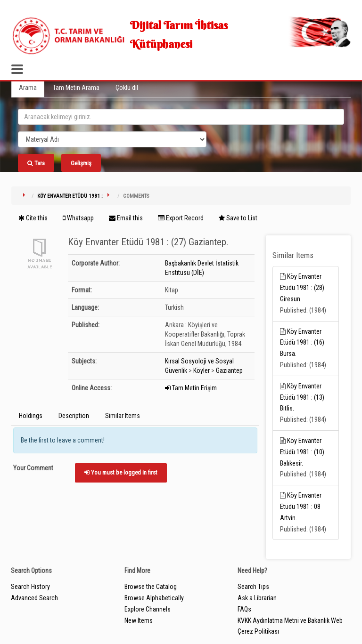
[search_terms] (181, 117)
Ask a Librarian (257, 598)
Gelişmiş (81, 163)
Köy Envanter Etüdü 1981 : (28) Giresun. (302, 288)
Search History (30, 587)
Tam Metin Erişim (191, 388)
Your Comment (33, 468)
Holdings (31, 416)
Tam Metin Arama (76, 88)
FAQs (244, 609)
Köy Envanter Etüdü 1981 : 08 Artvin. (301, 507)
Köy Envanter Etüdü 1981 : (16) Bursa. (302, 343)
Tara (36, 163)
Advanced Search (34, 598)
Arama (28, 88)
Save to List (238, 218)
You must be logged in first (121, 472)
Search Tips (253, 587)
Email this (126, 218)
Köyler (202, 370)
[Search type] (112, 139)
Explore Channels (148, 609)
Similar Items (123, 416)
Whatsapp (78, 218)
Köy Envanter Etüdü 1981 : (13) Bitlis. (302, 397)
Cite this (33, 218)
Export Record (181, 218)
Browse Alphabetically (154, 598)
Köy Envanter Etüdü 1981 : (70, 196)
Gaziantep (229, 370)
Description (74, 416)
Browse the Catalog (151, 587)
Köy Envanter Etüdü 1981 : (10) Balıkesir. (302, 452)
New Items (139, 620)
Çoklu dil (127, 88)
